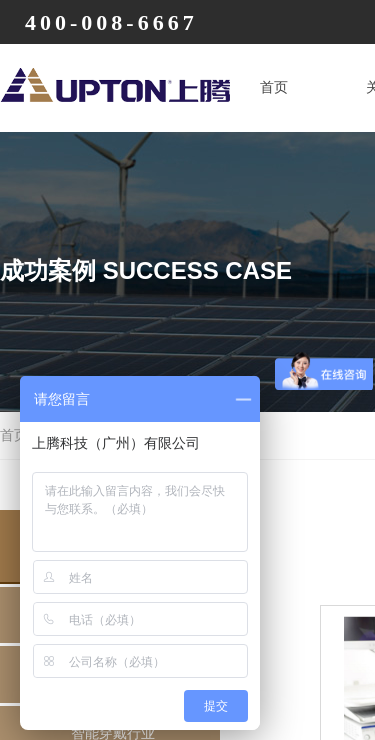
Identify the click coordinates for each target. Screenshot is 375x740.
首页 (274, 87)
